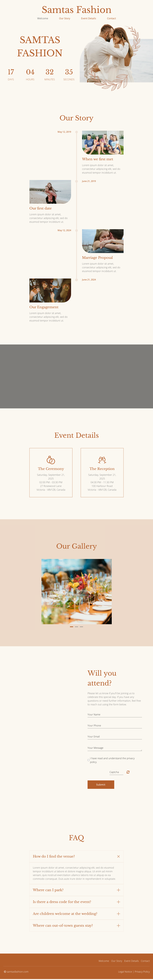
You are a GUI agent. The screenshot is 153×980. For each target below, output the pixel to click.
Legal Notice (125, 972)
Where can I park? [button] (48, 890)
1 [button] (72, 627)
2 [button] (77, 627)
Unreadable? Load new (128, 772)
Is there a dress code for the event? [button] (62, 902)
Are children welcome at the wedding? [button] (65, 914)
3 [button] (82, 627)
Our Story (65, 18)
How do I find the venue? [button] (54, 856)
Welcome (43, 18)
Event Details (89, 18)
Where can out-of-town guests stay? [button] (63, 926)
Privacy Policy (142, 972)
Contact (111, 18)
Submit (101, 785)
